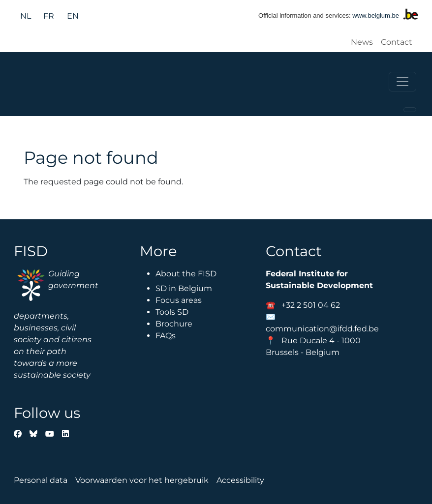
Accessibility (240, 480)
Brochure (174, 324)
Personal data (41, 480)
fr (49, 16)
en (73, 16)
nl (26, 16)
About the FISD (186, 274)
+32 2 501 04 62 (311, 305)
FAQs (166, 336)
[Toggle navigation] (402, 82)
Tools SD (172, 312)
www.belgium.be (376, 15)
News (362, 42)
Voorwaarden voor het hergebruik (142, 480)
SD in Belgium (184, 288)
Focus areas (179, 300)
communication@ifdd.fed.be (322, 329)
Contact (397, 42)
